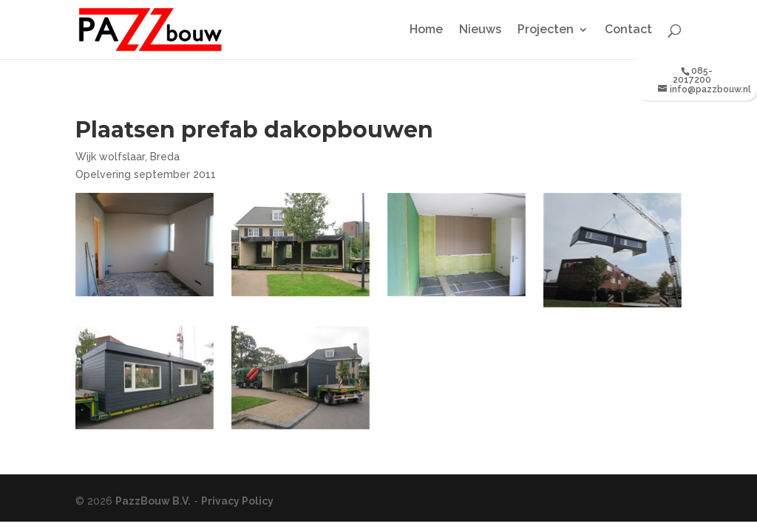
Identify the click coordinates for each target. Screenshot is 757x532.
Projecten (546, 30)
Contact (628, 30)
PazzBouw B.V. (153, 501)
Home (426, 30)
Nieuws (480, 30)
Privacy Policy (237, 501)
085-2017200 (693, 75)
